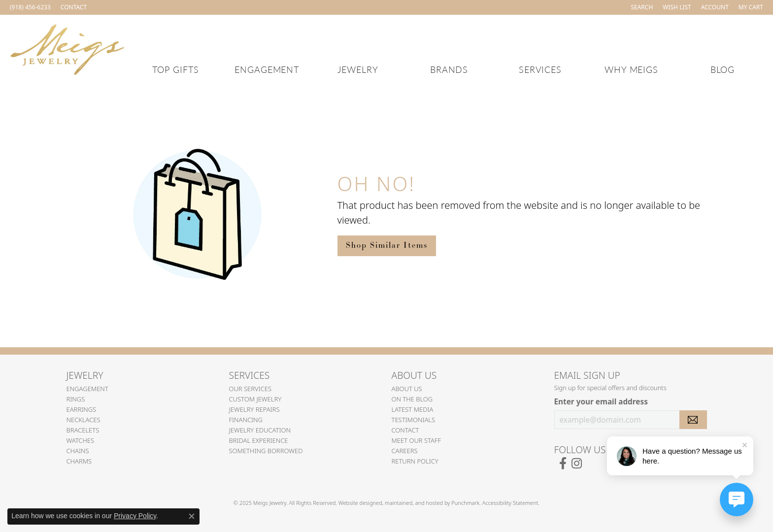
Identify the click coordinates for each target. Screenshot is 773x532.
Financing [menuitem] (246, 420)
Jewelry (358, 69)
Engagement (267, 69)
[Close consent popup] (192, 516)
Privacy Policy (135, 516)
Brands (449, 69)
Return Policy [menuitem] (415, 461)
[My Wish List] (677, 7)
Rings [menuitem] (76, 399)
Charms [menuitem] (79, 461)
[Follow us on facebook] (563, 464)
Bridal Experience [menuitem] (259, 440)
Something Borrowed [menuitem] (266, 451)
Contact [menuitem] (405, 430)
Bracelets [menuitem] (83, 430)
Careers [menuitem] (405, 451)
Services (540, 69)
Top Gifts (176, 69)
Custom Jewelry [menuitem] (255, 399)
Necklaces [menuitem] (84, 420)
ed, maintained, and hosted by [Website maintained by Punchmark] (414, 503)
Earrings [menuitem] (82, 409)
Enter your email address (601, 401)
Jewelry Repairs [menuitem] (254, 409)
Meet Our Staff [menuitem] (417, 440)
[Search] (642, 7)
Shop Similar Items (387, 246)
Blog (723, 69)
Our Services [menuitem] (251, 389)
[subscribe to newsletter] (693, 420)
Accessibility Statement (510, 503)
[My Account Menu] (715, 7)
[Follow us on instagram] (577, 464)
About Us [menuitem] (407, 389)
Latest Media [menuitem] (413, 409)
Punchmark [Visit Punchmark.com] (465, 503)
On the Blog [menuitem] (412, 399)
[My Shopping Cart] (751, 7)
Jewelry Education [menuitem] (260, 430)
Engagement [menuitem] (87, 389)
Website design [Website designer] (357, 503)
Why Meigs (632, 69)
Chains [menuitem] (78, 451)
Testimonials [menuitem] (414, 420)
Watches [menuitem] (81, 440)
